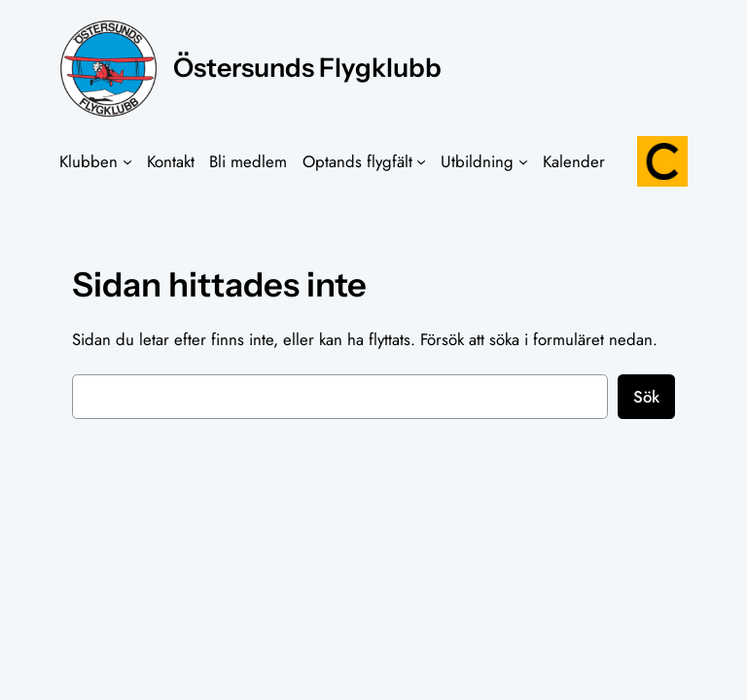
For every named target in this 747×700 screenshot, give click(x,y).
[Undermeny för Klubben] (127, 161)
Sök (646, 397)
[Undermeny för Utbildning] (523, 161)
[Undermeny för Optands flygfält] (421, 161)
